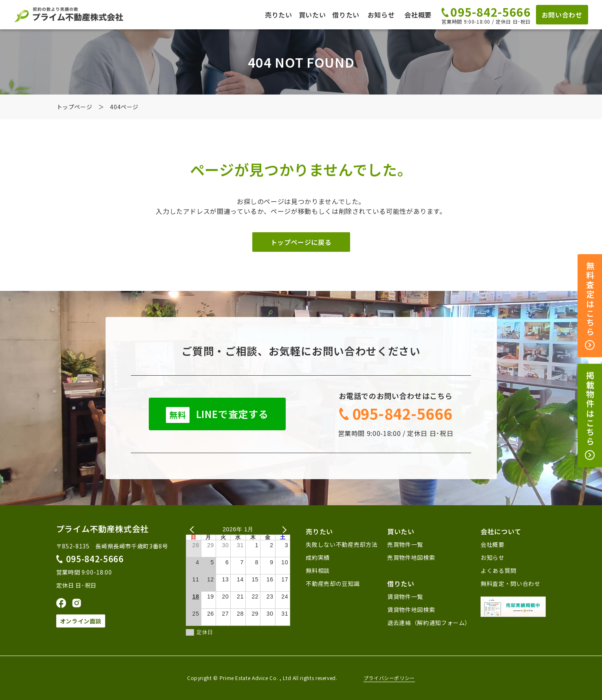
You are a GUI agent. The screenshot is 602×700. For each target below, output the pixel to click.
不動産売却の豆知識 (333, 583)
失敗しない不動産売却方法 (342, 544)
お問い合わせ (562, 15)
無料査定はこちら (590, 306)
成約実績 (318, 557)
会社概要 (418, 15)
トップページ (75, 107)
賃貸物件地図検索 (411, 610)
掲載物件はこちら (590, 416)
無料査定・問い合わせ (510, 583)
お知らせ (381, 15)
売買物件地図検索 (411, 557)
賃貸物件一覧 (405, 597)
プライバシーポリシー (389, 678)
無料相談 (318, 570)
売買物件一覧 (405, 544)
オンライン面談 (81, 621)
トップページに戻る (301, 242)
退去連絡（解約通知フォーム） (429, 623)
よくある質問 (498, 570)
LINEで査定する (217, 415)
